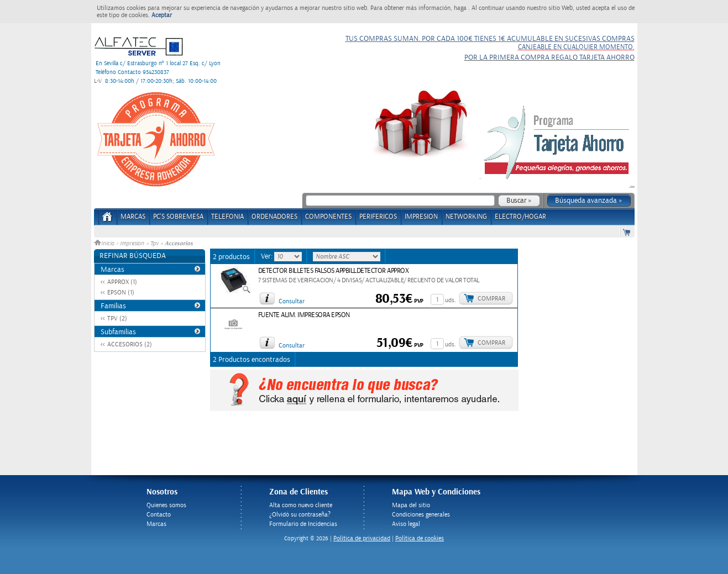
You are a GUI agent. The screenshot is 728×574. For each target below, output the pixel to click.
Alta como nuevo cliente (301, 505)
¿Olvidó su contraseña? (300, 515)
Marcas (133, 217)
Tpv (154, 244)
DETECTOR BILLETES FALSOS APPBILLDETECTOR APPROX (334, 271)
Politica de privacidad (362, 538)
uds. (451, 300)
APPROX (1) (122, 282)
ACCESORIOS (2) (130, 344)
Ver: (268, 256)
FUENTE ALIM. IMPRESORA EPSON (304, 315)
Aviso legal (406, 524)
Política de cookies (420, 538)
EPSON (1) (121, 293)
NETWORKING (466, 217)
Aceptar (162, 15)
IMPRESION (421, 217)
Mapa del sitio (411, 505)
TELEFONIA (227, 217)
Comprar (491, 299)
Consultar (292, 301)
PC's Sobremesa (178, 217)
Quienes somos (166, 505)
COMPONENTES (328, 217)
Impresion (132, 244)
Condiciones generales (421, 515)
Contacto (159, 515)
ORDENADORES (274, 217)
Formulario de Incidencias (303, 524)
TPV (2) (117, 318)
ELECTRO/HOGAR (520, 217)
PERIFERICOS (378, 217)
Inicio (105, 244)
